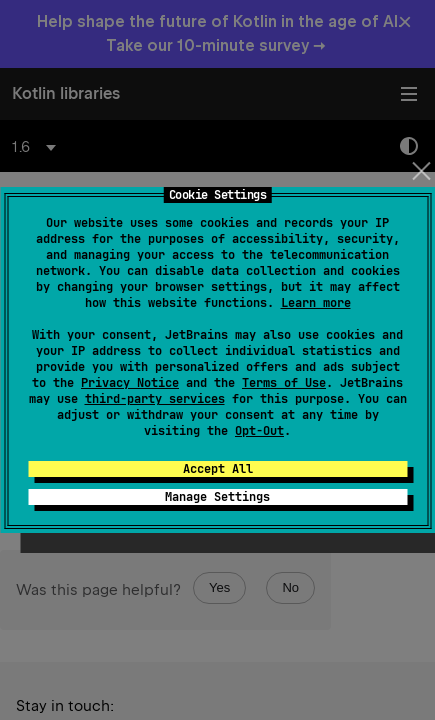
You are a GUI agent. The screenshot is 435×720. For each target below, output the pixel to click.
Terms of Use (284, 383)
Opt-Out (259, 431)
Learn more (316, 303)
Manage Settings (217, 497)
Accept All (218, 469)
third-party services (155, 399)
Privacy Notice (130, 383)
